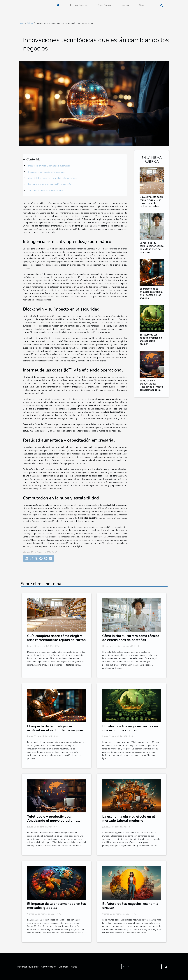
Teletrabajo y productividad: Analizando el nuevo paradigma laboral (151, 385)
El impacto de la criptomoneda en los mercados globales (57, 906)
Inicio (22, 23)
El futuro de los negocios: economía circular (130, 906)
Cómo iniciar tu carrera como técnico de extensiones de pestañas (152, 248)
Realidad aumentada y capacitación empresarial (49, 184)
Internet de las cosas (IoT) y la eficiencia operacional (52, 178)
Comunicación (104, 5)
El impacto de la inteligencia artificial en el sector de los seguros (151, 293)
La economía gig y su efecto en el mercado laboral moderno (129, 819)
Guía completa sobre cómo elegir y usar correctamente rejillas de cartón (152, 202)
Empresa (125, 5)
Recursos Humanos (78, 5)
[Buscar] (141, 967)
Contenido (33, 159)
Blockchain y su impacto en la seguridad (46, 172)
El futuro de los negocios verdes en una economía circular (151, 339)
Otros (142, 5)
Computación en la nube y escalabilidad (46, 190)
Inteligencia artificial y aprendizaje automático (49, 166)
